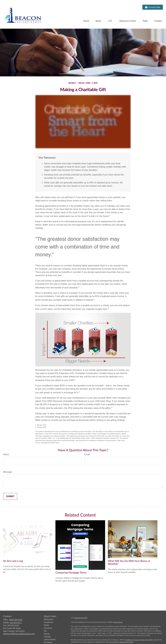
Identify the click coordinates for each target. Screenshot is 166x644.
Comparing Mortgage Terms (71, 573)
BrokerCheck (118, 622)
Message (8, 472)
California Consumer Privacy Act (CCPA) (139, 640)
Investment (48, 622)
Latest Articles (50, 639)
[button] (86, 21)
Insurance (48, 628)
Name (6, 454)
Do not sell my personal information (121, 642)
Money (47, 634)
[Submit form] (10, 496)
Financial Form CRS (81, 618)
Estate (47, 625)
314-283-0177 (16, 623)
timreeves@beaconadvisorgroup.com (19, 634)
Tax (45, 631)
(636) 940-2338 (16, 620)
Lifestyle (47, 637)
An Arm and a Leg (13, 561)
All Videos (48, 642)
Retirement (48, 619)
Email (87, 454)
